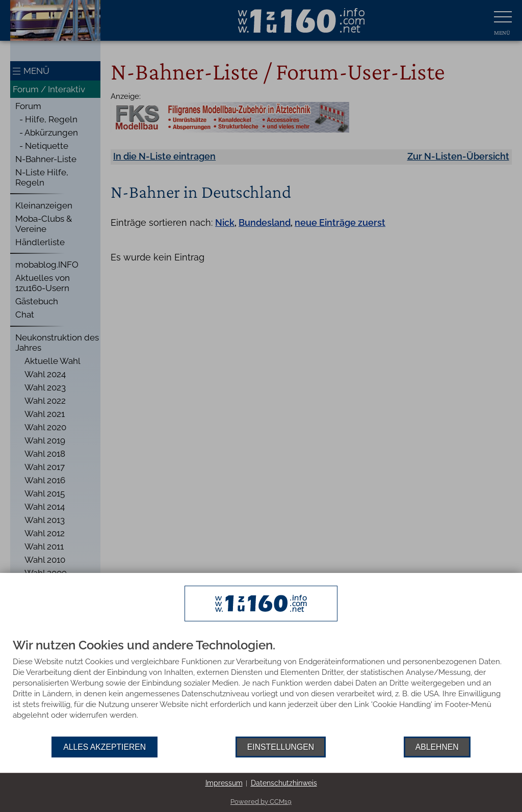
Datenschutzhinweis (284, 783)
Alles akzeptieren (105, 747)
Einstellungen (281, 747)
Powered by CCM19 (261, 802)
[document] (261, 688)
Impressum (224, 783)
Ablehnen (437, 747)
